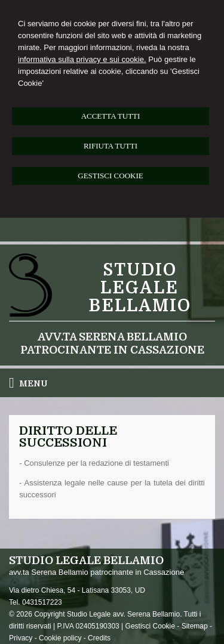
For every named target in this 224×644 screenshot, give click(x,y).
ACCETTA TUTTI (111, 116)
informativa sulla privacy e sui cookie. (82, 59)
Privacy (21, 638)
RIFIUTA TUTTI (111, 146)
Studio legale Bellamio (140, 288)
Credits (99, 638)
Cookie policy (60, 638)
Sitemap (195, 626)
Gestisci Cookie (150, 626)
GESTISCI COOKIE (110, 176)
